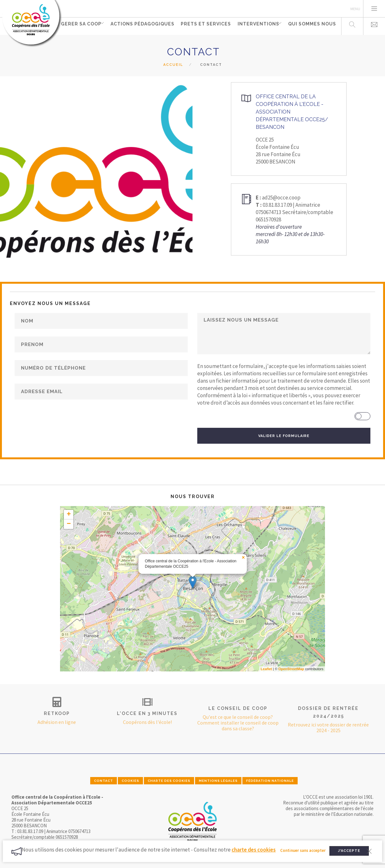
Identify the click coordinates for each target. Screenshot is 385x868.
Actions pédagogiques (143, 26)
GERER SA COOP (81, 26)
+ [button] (69, 515)
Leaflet (266, 669)
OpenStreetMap (291, 669)
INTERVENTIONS (257, 26)
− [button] (69, 524)
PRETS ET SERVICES (206, 26)
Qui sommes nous (312, 26)
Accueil (173, 65)
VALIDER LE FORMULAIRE (284, 436)
